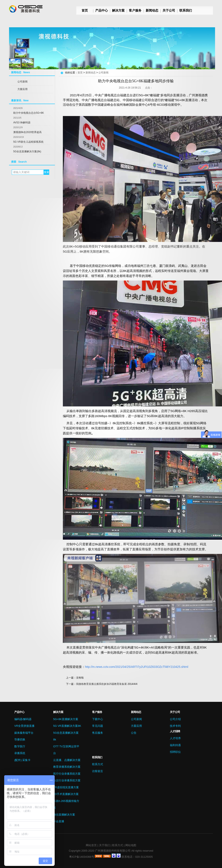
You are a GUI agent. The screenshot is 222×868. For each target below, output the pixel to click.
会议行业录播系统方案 (67, 780)
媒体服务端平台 (24, 733)
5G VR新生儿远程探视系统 (28, 142)
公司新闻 (22, 82)
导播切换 (20, 739)
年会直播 (59, 821)
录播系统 (20, 753)
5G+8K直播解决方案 (66, 719)
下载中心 (98, 719)
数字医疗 (20, 746)
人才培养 (175, 738)
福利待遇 (175, 745)
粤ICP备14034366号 (82, 857)
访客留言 (98, 771)
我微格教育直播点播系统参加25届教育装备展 (101, 684)
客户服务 (135, 10)
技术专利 (175, 726)
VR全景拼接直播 (24, 726)
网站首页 (91, 845)
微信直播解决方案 (64, 815)
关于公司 (169, 10)
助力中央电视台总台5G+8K (29, 113)
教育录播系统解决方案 (67, 767)
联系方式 (98, 764)
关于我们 (104, 845)
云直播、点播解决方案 (67, 760)
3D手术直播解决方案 (66, 794)
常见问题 (98, 726)
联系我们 (186, 10)
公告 (134, 733)
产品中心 (102, 10)
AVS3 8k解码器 (22, 123)
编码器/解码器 (23, 719)
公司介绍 (175, 719)
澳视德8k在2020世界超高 (27, 132)
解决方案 (118, 10)
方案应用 (22, 89)
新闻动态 (152, 10)
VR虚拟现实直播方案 (66, 787)
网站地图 (131, 845)
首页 (85, 10)
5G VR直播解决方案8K (67, 726)
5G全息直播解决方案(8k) (27, 151)
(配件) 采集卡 (22, 760)
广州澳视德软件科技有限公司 (113, 851)
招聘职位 (175, 752)
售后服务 (98, 733)
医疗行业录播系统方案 (67, 774)
